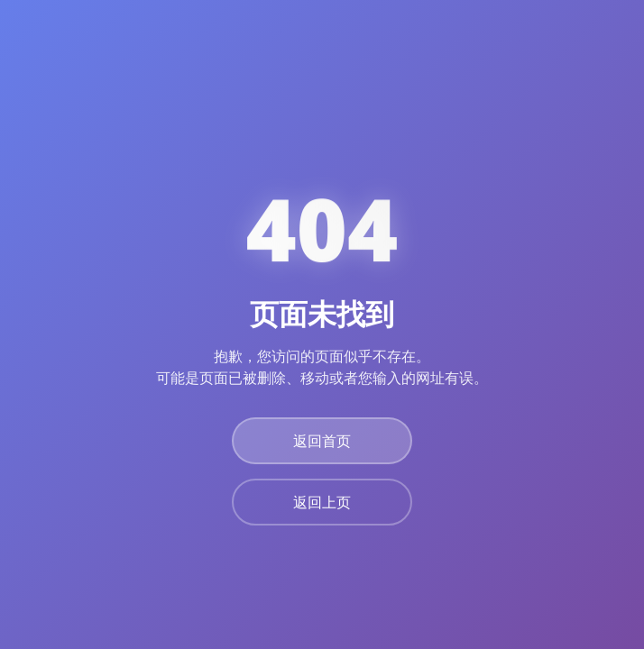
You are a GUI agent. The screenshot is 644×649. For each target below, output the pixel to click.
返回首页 (322, 441)
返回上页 (322, 502)
